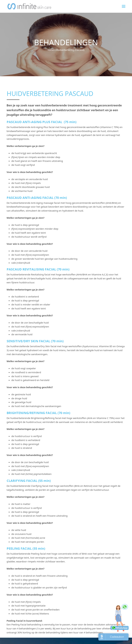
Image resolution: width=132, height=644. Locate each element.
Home (51, 50)
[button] (124, 6)
